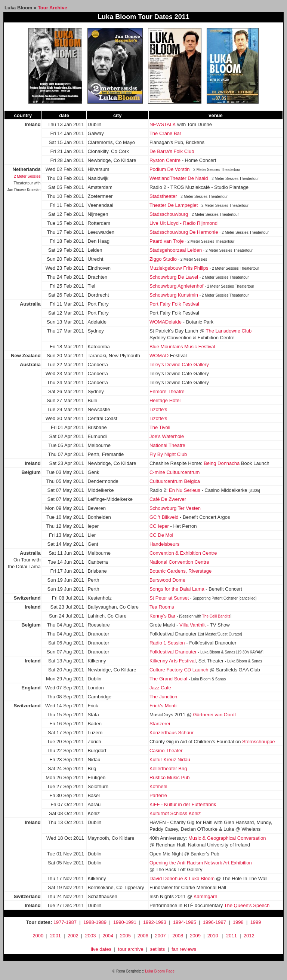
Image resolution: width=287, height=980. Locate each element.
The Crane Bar (165, 133)
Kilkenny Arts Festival (173, 661)
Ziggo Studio (163, 259)
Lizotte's (158, 409)
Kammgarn (206, 896)
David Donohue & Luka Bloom (182, 878)
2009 (195, 936)
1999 (256, 922)
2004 (108, 936)
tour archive (131, 949)
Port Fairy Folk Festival (174, 304)
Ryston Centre (165, 160)
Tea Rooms (162, 607)
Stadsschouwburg (169, 214)
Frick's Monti (163, 706)
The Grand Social (168, 679)
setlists (158, 949)
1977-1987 (65, 922)
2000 (38, 936)
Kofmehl (158, 786)
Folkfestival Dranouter (173, 652)
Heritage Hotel (165, 400)
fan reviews (184, 949)
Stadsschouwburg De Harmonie (184, 232)
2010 (213, 936)
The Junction (163, 697)
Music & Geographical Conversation (227, 838)
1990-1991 (125, 922)
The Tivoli (160, 427)
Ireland (33, 124)
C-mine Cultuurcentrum (175, 472)
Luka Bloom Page (160, 971)
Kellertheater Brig (168, 768)
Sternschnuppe (258, 742)
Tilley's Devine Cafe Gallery (179, 365)
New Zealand (26, 356)
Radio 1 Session (167, 643)
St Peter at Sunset (169, 598)
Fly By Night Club (168, 454)
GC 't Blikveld (164, 517)
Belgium (31, 472)
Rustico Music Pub (170, 777)
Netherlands (27, 169)
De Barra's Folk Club (172, 151)
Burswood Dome (167, 580)
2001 (55, 936)
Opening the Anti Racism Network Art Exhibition (201, 863)
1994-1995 (185, 922)
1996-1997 (215, 922)
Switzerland (27, 598)
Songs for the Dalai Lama (177, 589)
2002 (73, 936)
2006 (143, 936)
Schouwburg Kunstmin (174, 295)
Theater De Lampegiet (174, 205)
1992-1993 (155, 922)
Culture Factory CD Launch (179, 670)
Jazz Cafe (160, 688)
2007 (160, 936)
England (31, 688)
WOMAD (159, 356)
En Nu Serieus (185, 490)
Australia (30, 304)
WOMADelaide (166, 322)
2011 (232, 936)
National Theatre (167, 445)
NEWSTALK (163, 124)
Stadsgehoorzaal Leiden (176, 250)
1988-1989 (95, 922)
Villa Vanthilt (192, 625)
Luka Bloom (18, 8)
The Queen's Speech (247, 905)
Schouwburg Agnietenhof (177, 286)
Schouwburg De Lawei (174, 277)
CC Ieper (159, 526)
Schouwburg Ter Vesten (175, 508)
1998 (238, 922)
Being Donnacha (222, 463)
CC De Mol (161, 535)
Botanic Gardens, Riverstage (180, 571)
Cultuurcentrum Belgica (175, 481)
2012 (249, 936)
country (23, 115)
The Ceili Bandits (216, 616)
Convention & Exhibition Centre (183, 553)
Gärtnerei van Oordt (214, 715)
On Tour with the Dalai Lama (24, 560)
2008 (178, 936)
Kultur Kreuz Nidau (170, 759)
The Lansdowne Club (229, 331)
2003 (90, 936)
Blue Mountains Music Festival (182, 347)
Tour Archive (53, 8)
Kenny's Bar (163, 616)
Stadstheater (163, 196)
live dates (101, 949)
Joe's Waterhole (167, 436)
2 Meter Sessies (27, 176)
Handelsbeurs (164, 544)
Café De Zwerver (168, 499)
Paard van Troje (167, 241)
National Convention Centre (179, 562)
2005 (125, 936)
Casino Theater (166, 751)
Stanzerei (160, 724)
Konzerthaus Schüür (172, 733)
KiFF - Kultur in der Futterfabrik (183, 804)
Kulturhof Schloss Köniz (175, 813)
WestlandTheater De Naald (179, 178)
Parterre (158, 795)
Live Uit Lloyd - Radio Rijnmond (183, 223)
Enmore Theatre (167, 391)
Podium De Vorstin (170, 169)
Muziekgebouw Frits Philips (179, 268)
